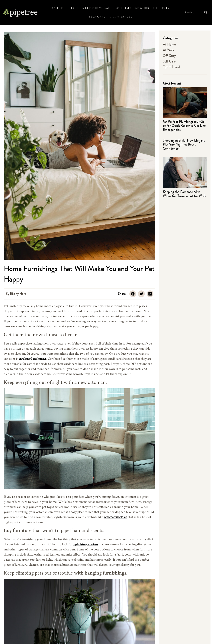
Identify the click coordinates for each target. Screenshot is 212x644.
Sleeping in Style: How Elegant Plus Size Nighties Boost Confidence (184, 144)
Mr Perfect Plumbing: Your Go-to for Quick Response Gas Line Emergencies (184, 126)
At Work (142, 8)
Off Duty (162, 8)
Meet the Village (98, 8)
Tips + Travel (121, 17)
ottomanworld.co (116, 517)
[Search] (206, 12)
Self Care (97, 17)
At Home (124, 8)
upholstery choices (86, 544)
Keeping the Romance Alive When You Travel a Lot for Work (184, 194)
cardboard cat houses (33, 359)
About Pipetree (65, 8)
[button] (133, 294)
